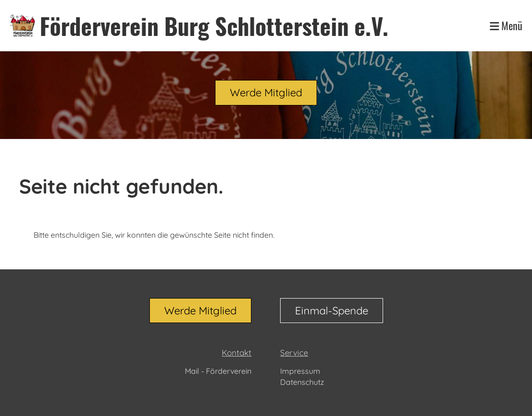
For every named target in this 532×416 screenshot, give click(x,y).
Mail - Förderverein (218, 371)
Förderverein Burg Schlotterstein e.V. (214, 26)
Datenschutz (302, 382)
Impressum (300, 371)
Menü (506, 26)
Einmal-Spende (332, 311)
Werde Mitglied (266, 92)
